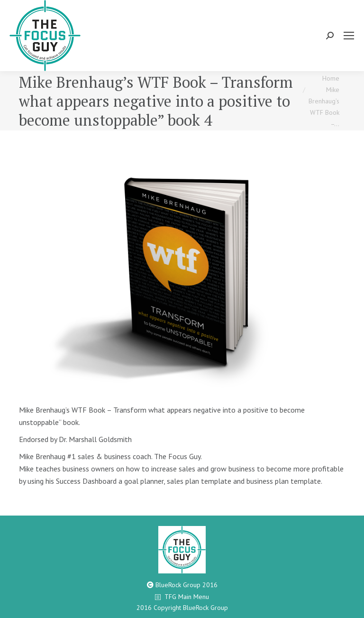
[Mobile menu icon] (349, 36)
